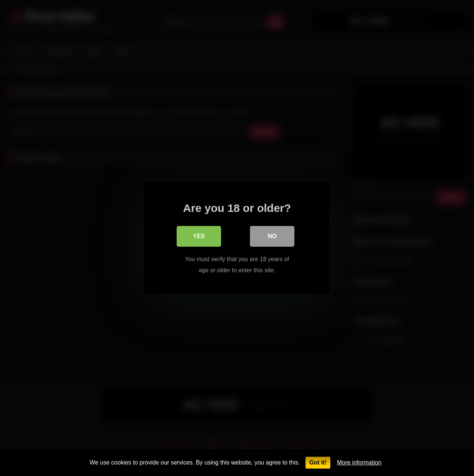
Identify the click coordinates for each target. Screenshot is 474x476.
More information (359, 462)
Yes (199, 236)
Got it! (318, 462)
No (272, 236)
